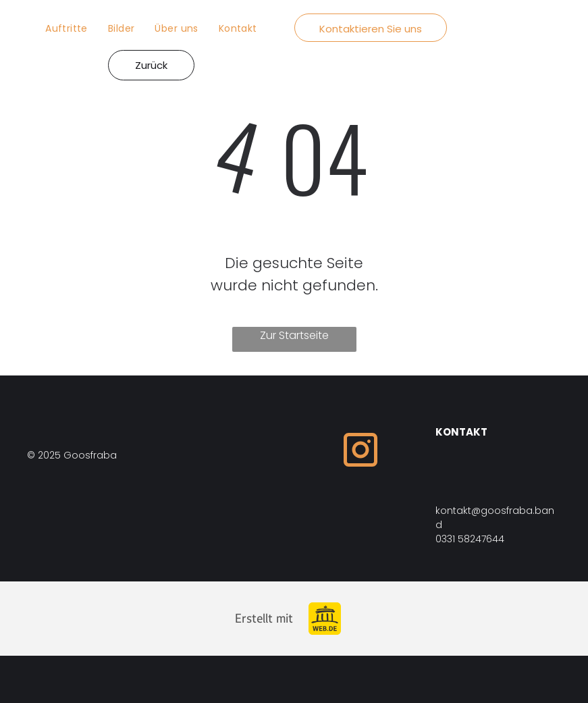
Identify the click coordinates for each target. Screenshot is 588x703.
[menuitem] (66, 29)
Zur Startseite (294, 335)
